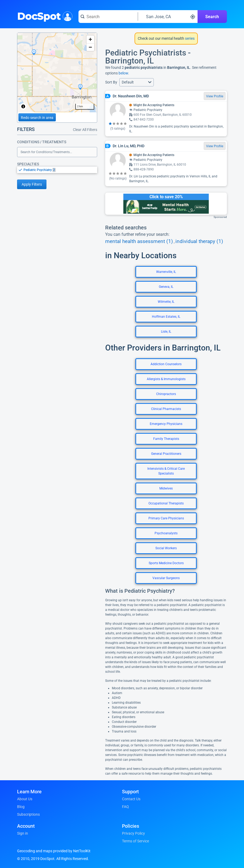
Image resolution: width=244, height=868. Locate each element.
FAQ (125, 807)
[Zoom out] (90, 47)
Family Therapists (166, 439)
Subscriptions (28, 814)
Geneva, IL (166, 287)
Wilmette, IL (166, 302)
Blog (21, 807)
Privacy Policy (133, 833)
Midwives (166, 488)
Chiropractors (166, 394)
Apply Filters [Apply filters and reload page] (32, 184)
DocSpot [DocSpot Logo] (44, 16)
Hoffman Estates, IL (166, 317)
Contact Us (131, 799)
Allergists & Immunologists (166, 379)
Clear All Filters (85, 130)
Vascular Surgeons (166, 578)
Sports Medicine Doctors (166, 563)
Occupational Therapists (166, 503)
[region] (57, 73)
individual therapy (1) (199, 241)
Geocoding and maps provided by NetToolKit (54, 851)
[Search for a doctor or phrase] (108, 17)
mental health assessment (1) (139, 241)
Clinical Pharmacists (166, 409)
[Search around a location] (168, 17)
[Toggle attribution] (23, 106)
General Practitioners (166, 454)
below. (124, 73)
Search (212, 17)
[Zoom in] (90, 39)
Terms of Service (135, 841)
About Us (25, 799)
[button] (137, 82)
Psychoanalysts (166, 533)
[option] (60, 170)
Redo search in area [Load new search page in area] (37, 118)
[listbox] (57, 170)
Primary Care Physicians (166, 518)
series (189, 38)
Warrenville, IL (166, 272)
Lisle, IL (166, 332)
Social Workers (166, 548)
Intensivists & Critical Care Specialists (166, 471)
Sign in (23, 833)
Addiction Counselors (166, 364)
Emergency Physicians (166, 424)
